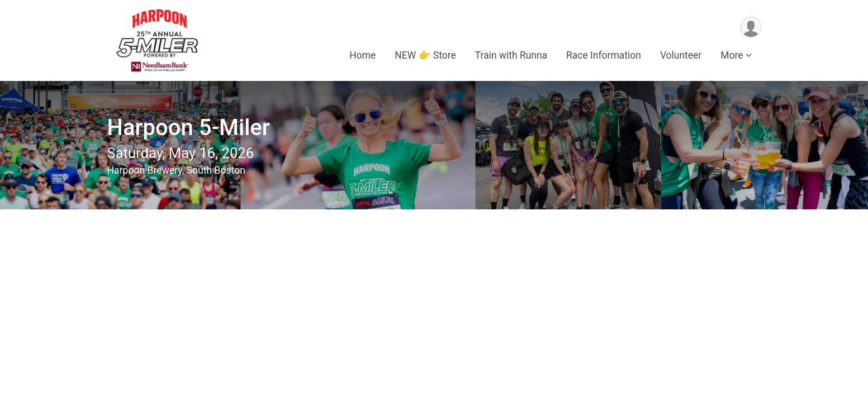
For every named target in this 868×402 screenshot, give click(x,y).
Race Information (604, 55)
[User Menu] (751, 27)
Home (362, 55)
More (732, 55)
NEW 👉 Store (425, 55)
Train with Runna (511, 55)
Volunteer (681, 55)
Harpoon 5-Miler (189, 128)
